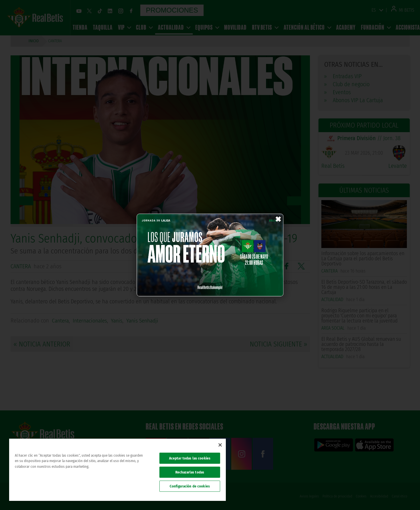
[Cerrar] (220, 445)
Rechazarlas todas (190, 472)
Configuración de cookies (190, 486)
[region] (117, 470)
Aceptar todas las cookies (190, 458)
